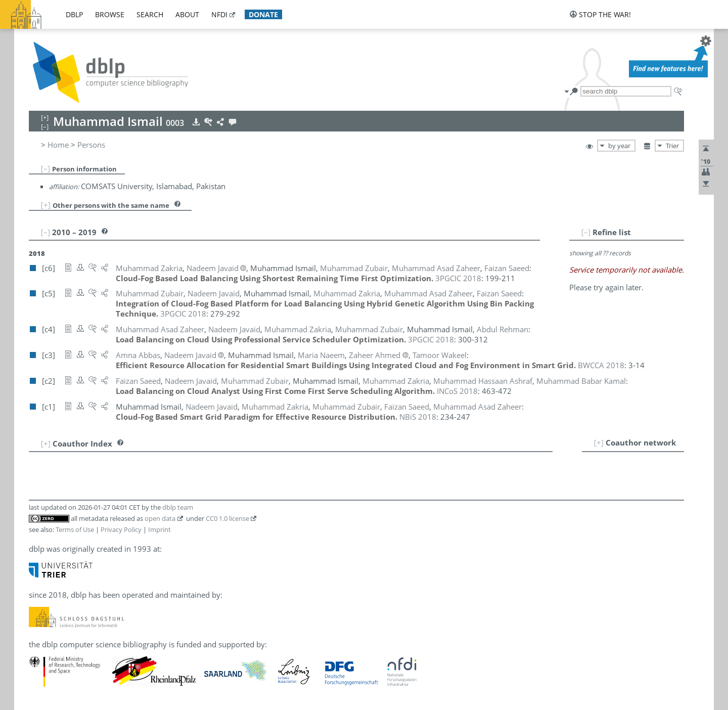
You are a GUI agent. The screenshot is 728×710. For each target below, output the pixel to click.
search (150, 14)
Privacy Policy (121, 529)
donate (263, 14)
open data (160, 518)
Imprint (160, 529)
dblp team (178, 507)
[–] (45, 168)
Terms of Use (75, 529)
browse (110, 14)
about (187, 14)
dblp (74, 14)
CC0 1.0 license (227, 518)
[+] (46, 205)
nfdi (219, 14)
